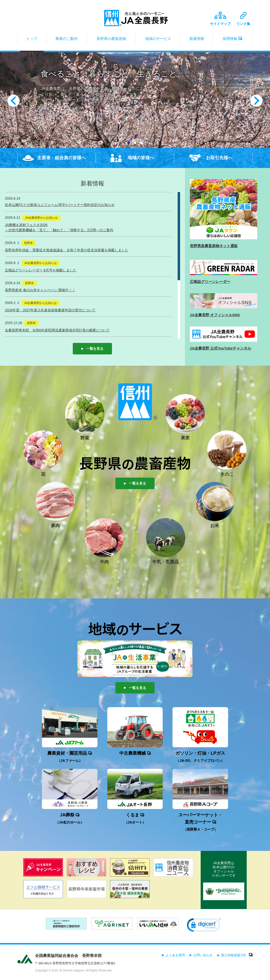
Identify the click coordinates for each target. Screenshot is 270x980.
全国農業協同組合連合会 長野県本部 (68, 956)
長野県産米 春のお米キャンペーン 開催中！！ (40, 290)
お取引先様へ (219, 158)
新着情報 (197, 40)
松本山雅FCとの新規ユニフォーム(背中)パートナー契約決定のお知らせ (60, 205)
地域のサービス (158, 40)
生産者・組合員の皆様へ (61, 158)
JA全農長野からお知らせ (41, 218)
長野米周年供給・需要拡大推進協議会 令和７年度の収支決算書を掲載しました (67, 250)
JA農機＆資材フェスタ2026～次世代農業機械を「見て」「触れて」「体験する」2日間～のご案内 (59, 227)
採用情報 (233, 40)
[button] (204, 926)
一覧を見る (92, 349)
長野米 (28, 243)
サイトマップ (220, 19)
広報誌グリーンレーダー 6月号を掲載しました (41, 270)
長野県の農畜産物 (111, 40)
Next (257, 101)
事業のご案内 (67, 40)
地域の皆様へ (141, 158)
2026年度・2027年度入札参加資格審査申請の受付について (50, 310)
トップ (32, 40)
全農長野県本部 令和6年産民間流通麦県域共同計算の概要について (57, 330)
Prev (13, 101)
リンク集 (243, 19)
